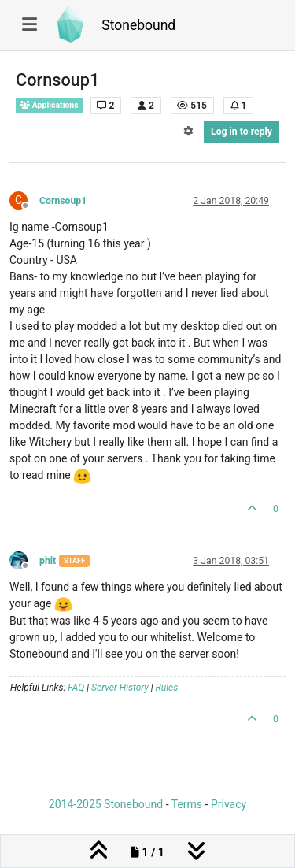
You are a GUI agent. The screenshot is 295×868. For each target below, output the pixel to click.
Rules (167, 688)
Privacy (229, 804)
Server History (120, 688)
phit (48, 561)
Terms (187, 804)
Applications (49, 105)
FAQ (76, 688)
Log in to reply (242, 132)
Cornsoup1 (63, 201)
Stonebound (138, 25)
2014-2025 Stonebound (106, 804)
